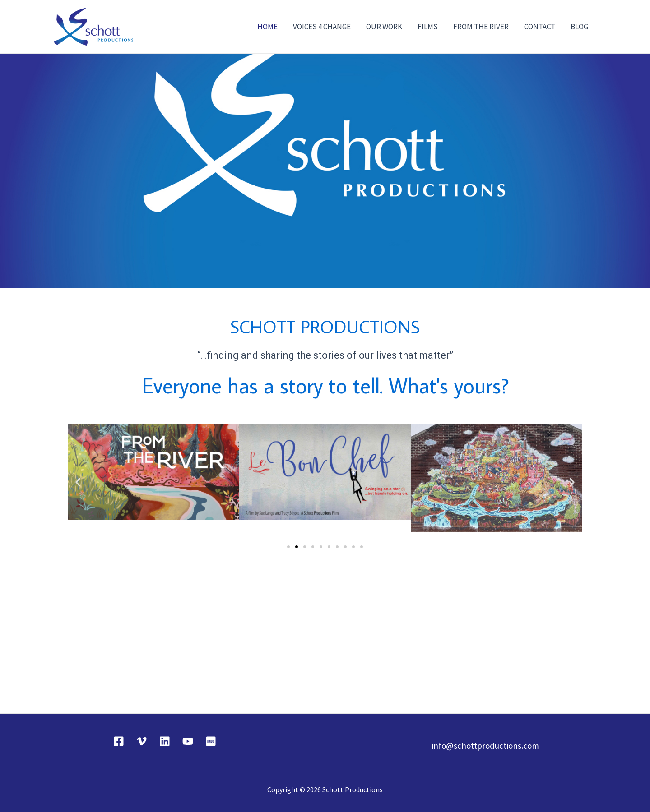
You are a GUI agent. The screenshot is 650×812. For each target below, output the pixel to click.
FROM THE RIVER (481, 27)
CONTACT (540, 27)
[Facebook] (119, 741)
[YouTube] (188, 741)
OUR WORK (384, 27)
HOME (267, 27)
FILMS (428, 27)
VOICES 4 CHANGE (322, 27)
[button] (78, 482)
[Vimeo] (142, 741)
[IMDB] (211, 741)
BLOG (579, 27)
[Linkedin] (165, 741)
